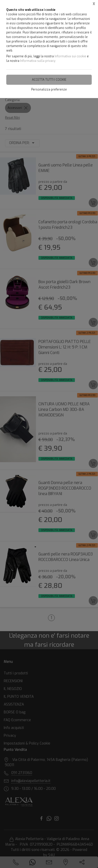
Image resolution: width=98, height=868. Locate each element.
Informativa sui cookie (70, 56)
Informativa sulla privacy (38, 61)
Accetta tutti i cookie (49, 80)
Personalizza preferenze (49, 90)
